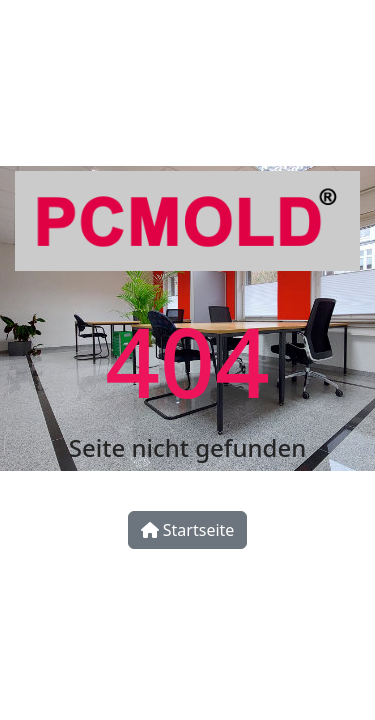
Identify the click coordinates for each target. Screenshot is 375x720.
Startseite (188, 530)
